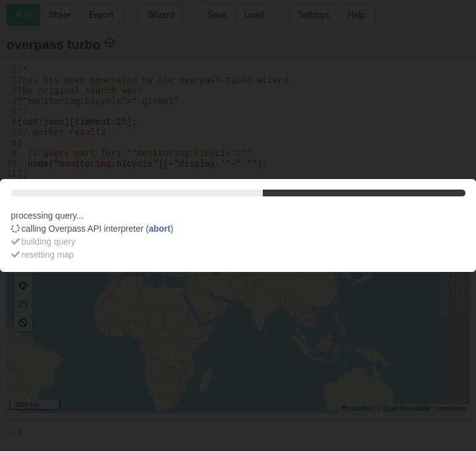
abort (160, 229)
